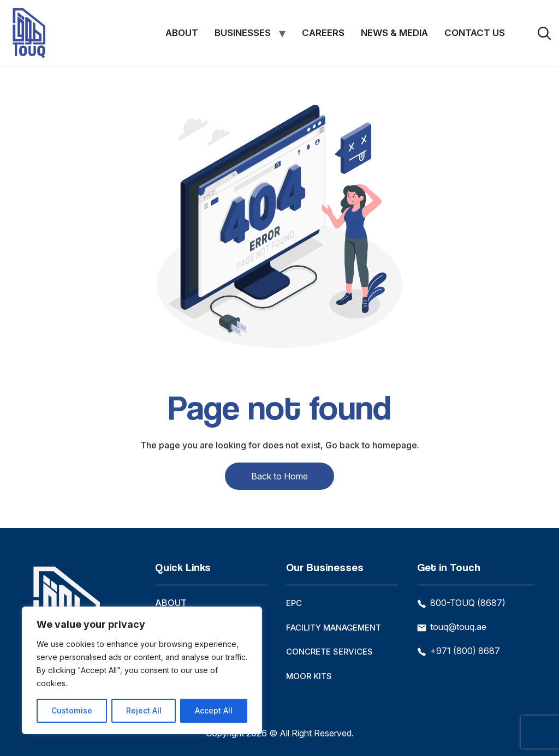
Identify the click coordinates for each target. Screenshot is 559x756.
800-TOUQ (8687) (461, 603)
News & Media (394, 33)
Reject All (143, 710)
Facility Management (334, 628)
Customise (72, 710)
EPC (294, 603)
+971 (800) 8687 (459, 651)
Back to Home (279, 476)
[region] (142, 670)
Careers (323, 33)
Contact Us (475, 33)
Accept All (214, 710)
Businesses (243, 33)
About (182, 33)
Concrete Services (329, 652)
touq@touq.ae (452, 627)
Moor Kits (309, 676)
